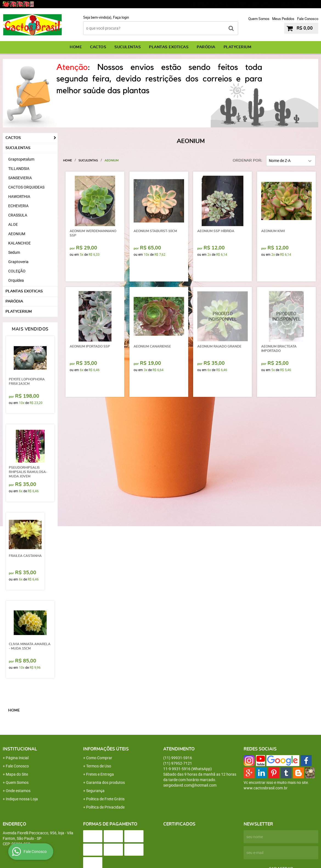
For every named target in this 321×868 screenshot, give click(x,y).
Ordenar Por (247, 161)
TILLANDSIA (19, 168)
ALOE (13, 224)
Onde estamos (18, 791)
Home (76, 47)
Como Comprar (99, 758)
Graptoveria (18, 262)
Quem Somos (259, 19)
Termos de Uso (99, 766)
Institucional (20, 749)
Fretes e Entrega (100, 774)
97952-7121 (257, 4)
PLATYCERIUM (238, 47)
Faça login (121, 17)
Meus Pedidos (283, 19)
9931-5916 (302, 4)
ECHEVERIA (18, 206)
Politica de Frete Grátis (105, 799)
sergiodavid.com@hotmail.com (190, 785)
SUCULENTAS (128, 47)
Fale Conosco (308, 19)
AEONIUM (17, 234)
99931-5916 (210, 4)
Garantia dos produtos (105, 782)
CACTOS (98, 47)
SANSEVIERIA (20, 178)
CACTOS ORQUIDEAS (26, 187)
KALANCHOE (19, 243)
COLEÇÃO (17, 271)
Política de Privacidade (105, 807)
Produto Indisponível (223, 316)
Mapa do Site (17, 774)
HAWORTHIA (19, 196)
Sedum (14, 252)
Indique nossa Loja (22, 799)
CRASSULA (18, 215)
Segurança (95, 791)
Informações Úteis (106, 749)
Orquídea (16, 280)
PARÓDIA (206, 47)
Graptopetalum (21, 159)
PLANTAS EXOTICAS (169, 47)
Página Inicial (17, 758)
